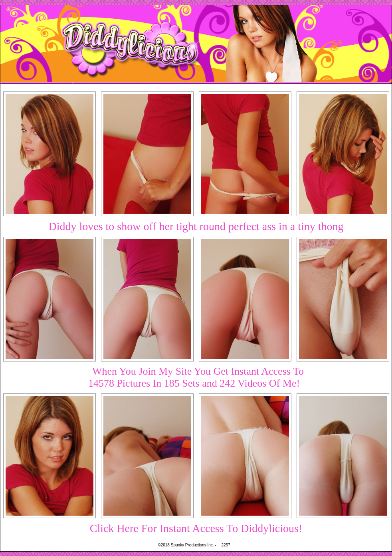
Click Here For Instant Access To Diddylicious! (196, 528)
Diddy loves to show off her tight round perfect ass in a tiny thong (196, 226)
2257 (226, 545)
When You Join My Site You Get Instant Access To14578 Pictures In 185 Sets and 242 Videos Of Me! (196, 377)
